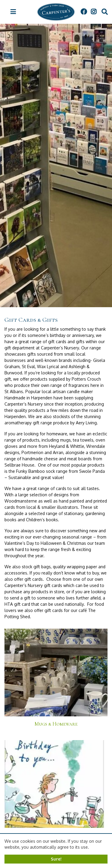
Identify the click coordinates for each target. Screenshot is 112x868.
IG (93, 12)
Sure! (56, 859)
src (105, 12)
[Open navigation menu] (13, 12)
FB (84, 12)
